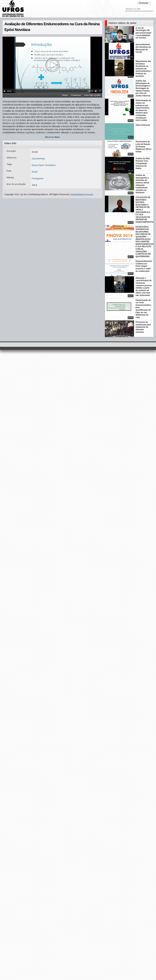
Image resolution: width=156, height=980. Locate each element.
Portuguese (38, 178)
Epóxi (41, 165)
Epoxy (35, 165)
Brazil (35, 172)
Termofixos (50, 165)
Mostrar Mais (52, 137)
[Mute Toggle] (96, 91)
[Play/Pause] (5, 91)
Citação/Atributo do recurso (81, 194)
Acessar (144, 3)
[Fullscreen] (100, 91)
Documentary (38, 159)
